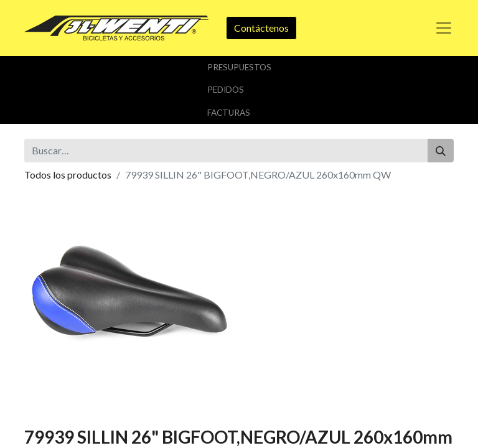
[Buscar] (441, 151)
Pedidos (226, 90)
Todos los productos (68, 175)
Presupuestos (239, 67)
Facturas (229, 113)
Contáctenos (261, 28)
